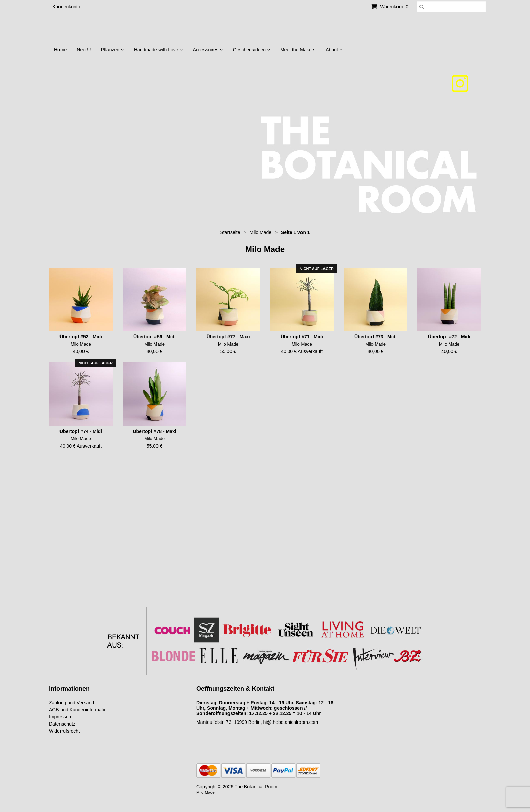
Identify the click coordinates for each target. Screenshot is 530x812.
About (334, 50)
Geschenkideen (251, 50)
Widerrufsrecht (64, 731)
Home (60, 50)
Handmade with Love (158, 50)
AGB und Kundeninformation (79, 710)
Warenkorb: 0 (390, 7)
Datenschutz (62, 724)
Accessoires (208, 50)
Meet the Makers (298, 50)
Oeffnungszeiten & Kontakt (235, 689)
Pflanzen (112, 50)
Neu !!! (84, 50)
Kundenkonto (66, 7)
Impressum (61, 717)
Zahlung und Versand (71, 703)
